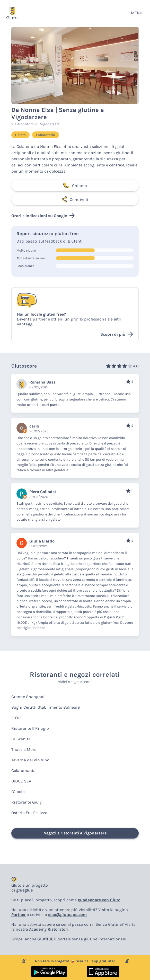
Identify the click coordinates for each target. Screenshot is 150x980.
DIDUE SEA (21, 781)
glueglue (24, 890)
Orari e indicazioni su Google (43, 216)
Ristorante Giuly (27, 802)
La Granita (21, 739)
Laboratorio (46, 135)
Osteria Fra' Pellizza (29, 813)
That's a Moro (24, 749)
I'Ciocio (18, 792)
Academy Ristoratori (49, 929)
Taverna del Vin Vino (30, 760)
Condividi (75, 199)
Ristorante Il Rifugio (30, 728)
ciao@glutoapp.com (67, 915)
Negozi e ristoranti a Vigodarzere (75, 833)
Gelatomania (23, 770)
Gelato (20, 135)
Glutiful (45, 939)
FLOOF (17, 718)
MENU (137, 13)
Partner (19, 915)
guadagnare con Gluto (99, 900)
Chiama (75, 185)
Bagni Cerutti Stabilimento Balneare (46, 707)
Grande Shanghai (28, 697)
